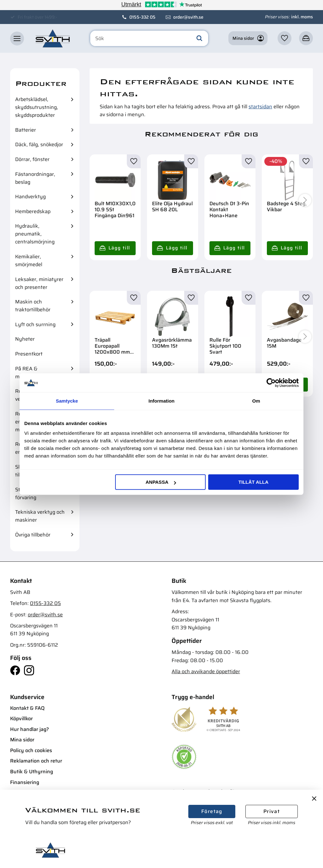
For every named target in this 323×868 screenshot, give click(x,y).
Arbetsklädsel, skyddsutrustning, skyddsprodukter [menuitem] (37, 107)
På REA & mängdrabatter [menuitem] (33, 373)
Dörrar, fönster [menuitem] (32, 159)
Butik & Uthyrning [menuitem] (32, 772)
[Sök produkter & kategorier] (149, 39)
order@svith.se (188, 17)
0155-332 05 (142, 17)
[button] (17, 39)
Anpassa (161, 482)
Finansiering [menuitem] (25, 782)
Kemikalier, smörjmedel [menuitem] (29, 260)
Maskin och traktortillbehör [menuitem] (33, 306)
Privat (272, 811)
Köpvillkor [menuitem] (21, 718)
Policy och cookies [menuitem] (31, 750)
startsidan (260, 107)
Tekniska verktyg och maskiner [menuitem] (40, 516)
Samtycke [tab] (67, 401)
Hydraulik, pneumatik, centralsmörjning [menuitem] (35, 234)
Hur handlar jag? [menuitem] (29, 729)
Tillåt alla (253, 482)
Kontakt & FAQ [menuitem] (27, 708)
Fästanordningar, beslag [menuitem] (35, 178)
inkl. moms (302, 17)
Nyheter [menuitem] (25, 339)
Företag (212, 811)
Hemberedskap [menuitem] (33, 211)
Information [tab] (162, 401)
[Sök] (199, 39)
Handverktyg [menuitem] (30, 197)
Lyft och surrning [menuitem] (35, 324)
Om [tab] (256, 401)
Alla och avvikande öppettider (206, 671)
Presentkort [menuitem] (29, 354)
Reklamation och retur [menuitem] (36, 761)
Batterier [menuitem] (26, 130)
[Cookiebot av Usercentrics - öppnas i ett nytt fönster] (271, 383)
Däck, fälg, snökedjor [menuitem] (39, 144)
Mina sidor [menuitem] (22, 740)
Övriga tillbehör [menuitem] (33, 535)
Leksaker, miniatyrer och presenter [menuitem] (39, 283)
